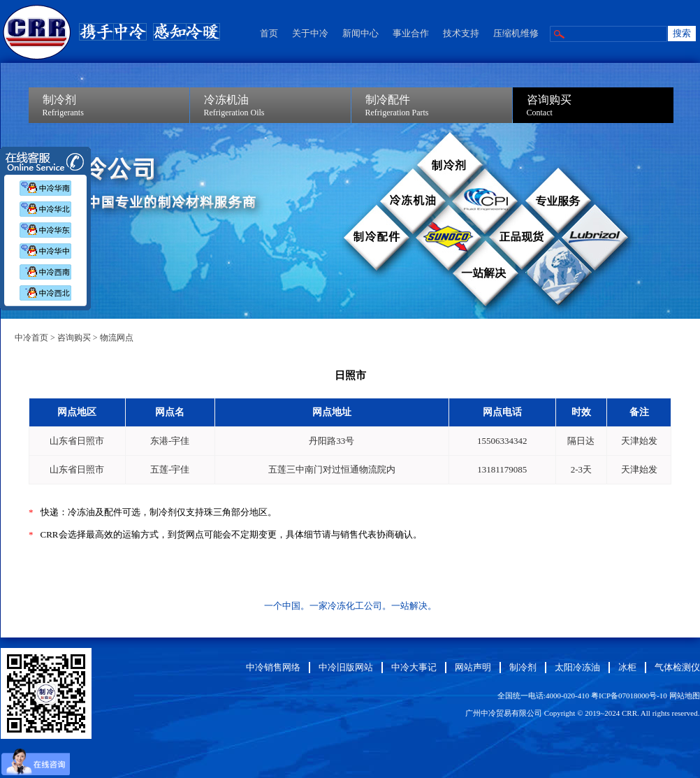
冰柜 (627, 667)
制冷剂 (523, 667)
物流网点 (117, 338)
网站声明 (473, 667)
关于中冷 (310, 33)
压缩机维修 (516, 33)
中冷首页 (31, 338)
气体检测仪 (677, 667)
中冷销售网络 (273, 667)
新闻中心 (360, 33)
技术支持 (461, 33)
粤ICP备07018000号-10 (629, 696)
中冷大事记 (414, 667)
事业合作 (411, 33)
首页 (269, 33)
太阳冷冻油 (577, 667)
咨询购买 (74, 338)
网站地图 (685, 696)
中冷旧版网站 (346, 667)
